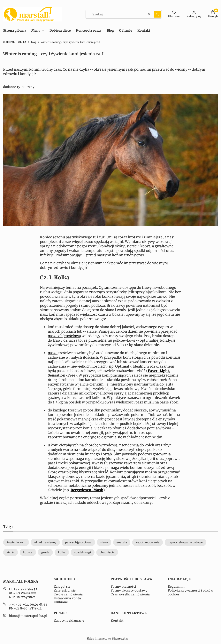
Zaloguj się (62, 586)
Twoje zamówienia (68, 594)
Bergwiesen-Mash (87, 490)
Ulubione (61, 602)
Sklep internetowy (106, 639)
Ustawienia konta (67, 598)
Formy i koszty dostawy (129, 590)
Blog (34, 42)
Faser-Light (158, 371)
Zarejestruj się (65, 590)
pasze (53, 353)
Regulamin (176, 586)
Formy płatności (123, 586)
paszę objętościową (64, 336)
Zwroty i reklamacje (69, 620)
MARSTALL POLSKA (15, 42)
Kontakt (117, 620)
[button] (157, 14)
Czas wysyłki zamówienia (130, 594)
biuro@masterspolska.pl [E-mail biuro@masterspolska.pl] (28, 616)
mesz (121, 450)
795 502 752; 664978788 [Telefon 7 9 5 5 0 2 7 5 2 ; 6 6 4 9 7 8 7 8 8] (28, 604)
